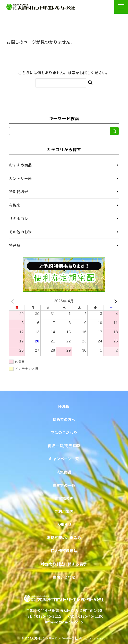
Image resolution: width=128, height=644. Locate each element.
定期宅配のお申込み (64, 538)
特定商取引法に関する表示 (64, 564)
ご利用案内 (64, 511)
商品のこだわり (64, 432)
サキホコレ (18, 218)
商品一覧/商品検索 (64, 446)
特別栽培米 (18, 192)
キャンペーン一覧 (64, 459)
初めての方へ (64, 419)
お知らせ (64, 524)
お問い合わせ (64, 577)
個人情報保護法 (64, 551)
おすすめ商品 (20, 165)
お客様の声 (64, 498)
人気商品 (64, 472)
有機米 (15, 205)
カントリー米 (20, 178)
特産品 (15, 245)
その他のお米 (20, 232)
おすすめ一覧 (64, 485)
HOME (64, 406)
